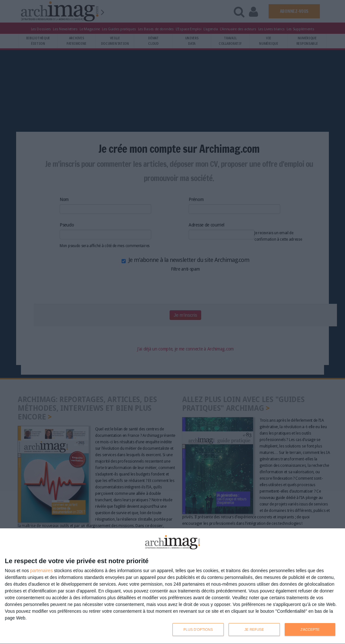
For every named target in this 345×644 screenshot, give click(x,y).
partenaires (42, 571)
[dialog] (172, 586)
